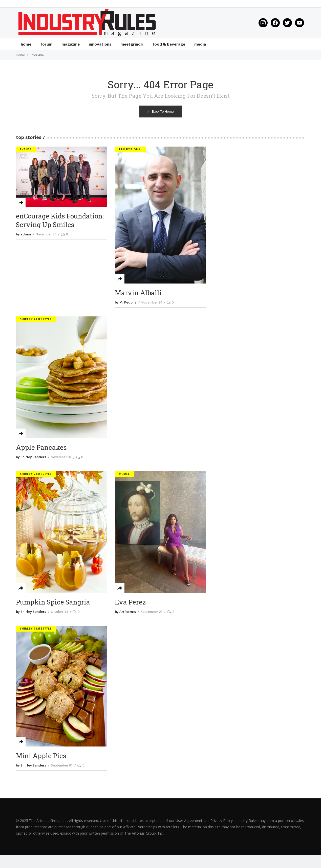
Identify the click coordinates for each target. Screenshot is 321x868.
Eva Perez (130, 602)
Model (124, 474)
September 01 (62, 765)
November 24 (46, 234)
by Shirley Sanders (31, 457)
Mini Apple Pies (41, 756)
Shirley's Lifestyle (36, 319)
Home (20, 55)
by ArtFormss (125, 612)
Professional (131, 149)
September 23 (152, 612)
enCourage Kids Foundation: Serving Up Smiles (60, 220)
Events (26, 149)
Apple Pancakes (41, 447)
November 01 (61, 457)
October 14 (59, 612)
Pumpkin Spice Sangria (53, 602)
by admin (23, 234)
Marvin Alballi (138, 293)
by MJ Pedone (126, 302)
